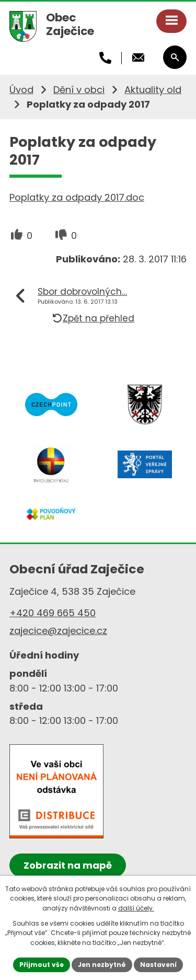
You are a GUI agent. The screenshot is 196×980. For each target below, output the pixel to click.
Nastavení (158, 965)
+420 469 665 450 (53, 613)
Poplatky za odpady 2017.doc (77, 197)
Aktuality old (153, 90)
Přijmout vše (42, 965)
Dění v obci (79, 90)
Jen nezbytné (102, 965)
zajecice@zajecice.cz (58, 631)
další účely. (136, 908)
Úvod (21, 90)
